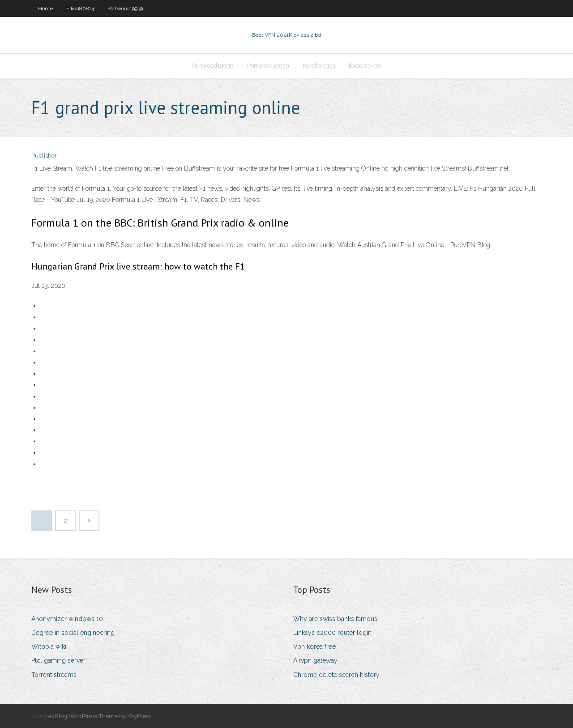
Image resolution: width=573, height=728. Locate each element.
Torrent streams (54, 675)
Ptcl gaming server (58, 660)
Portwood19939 (125, 9)
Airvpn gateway (315, 660)
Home (45, 9)
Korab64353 (319, 66)
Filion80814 (80, 9)
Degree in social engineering (73, 633)
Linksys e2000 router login (332, 633)
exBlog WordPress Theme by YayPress (100, 716)
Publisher (44, 156)
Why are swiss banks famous (335, 619)
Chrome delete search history (336, 675)
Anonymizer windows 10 (67, 619)
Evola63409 (365, 66)
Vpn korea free (314, 647)
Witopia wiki (49, 647)
